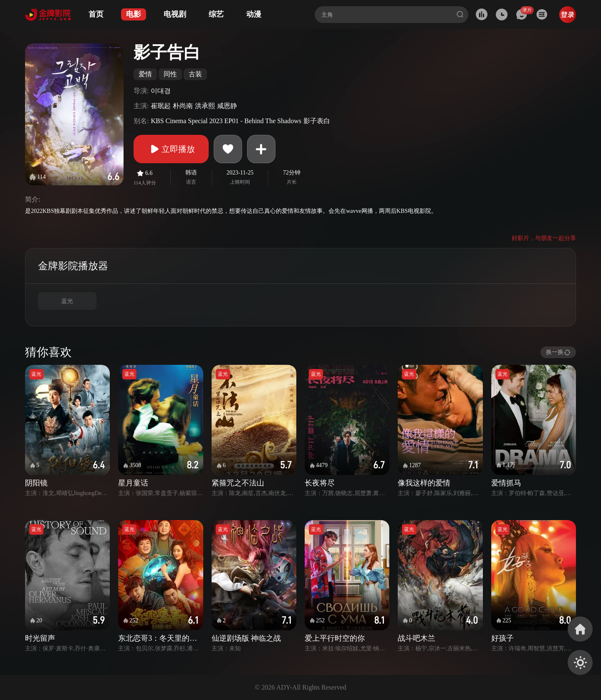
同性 (170, 74)
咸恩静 (227, 106)
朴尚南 (183, 106)
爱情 (145, 74)
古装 (195, 74)
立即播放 (171, 149)
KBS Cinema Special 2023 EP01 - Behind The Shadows (226, 121)
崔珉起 (161, 106)
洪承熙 (205, 106)
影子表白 (317, 121)
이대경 (161, 91)
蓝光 (67, 301)
